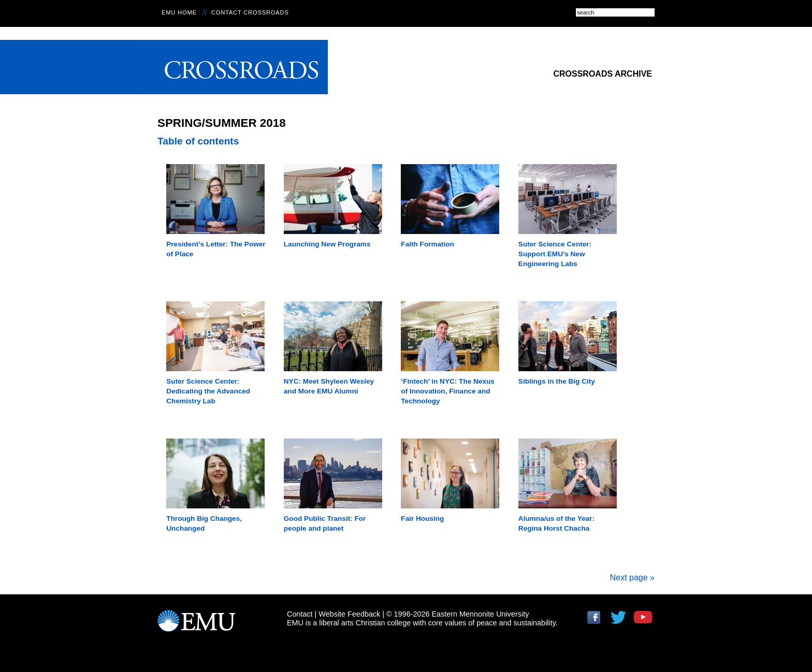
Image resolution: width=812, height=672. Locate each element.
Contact (300, 614)
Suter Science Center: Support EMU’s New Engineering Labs (555, 254)
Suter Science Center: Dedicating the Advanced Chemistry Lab (208, 391)
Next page (632, 578)
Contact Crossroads (250, 12)
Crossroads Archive (603, 74)
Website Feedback (349, 614)
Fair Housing (422, 518)
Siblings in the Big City (557, 381)
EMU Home (179, 12)
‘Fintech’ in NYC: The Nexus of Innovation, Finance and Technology (448, 391)
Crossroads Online (233, 67)
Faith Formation (427, 244)
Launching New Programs (327, 244)
